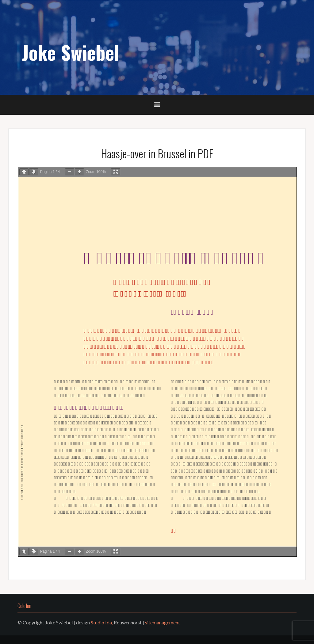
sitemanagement (163, 622)
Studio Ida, (102, 622)
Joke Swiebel (71, 52)
